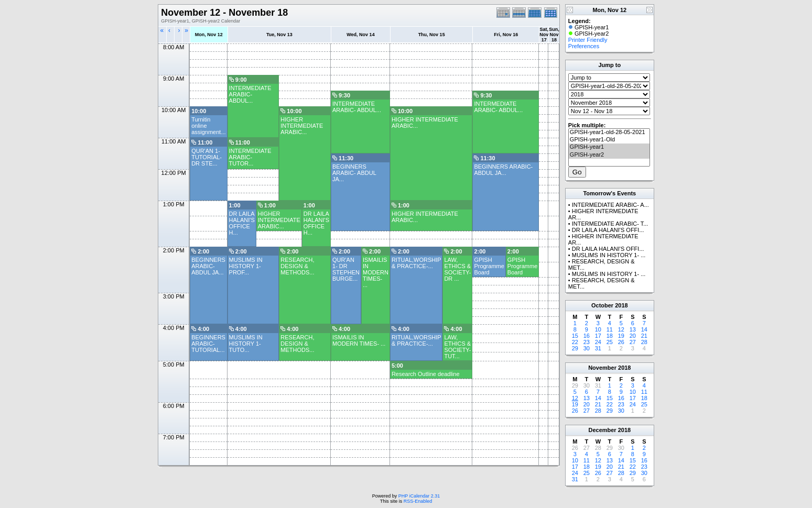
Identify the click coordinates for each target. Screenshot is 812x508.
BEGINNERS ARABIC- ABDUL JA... (354, 173)
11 (610, 329)
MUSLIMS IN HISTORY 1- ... (609, 255)
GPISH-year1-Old (609, 140)
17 (598, 336)
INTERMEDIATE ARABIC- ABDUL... (250, 94)
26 (621, 342)
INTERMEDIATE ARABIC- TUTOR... (250, 157)
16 (587, 336)
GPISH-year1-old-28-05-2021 (609, 132)
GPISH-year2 (609, 155)
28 (644, 342)
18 (610, 336)
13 (633, 329)
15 (575, 336)
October (602, 305)
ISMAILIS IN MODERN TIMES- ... (376, 272)
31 (598, 348)
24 (598, 342)
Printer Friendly (588, 40)
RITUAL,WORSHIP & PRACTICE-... (416, 263)
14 (644, 329)
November (602, 368)
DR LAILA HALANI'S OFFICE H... (242, 223)
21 (644, 336)
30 (587, 348)
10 (598, 329)
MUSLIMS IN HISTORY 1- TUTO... (246, 344)
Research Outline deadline (426, 374)
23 (587, 342)
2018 (621, 305)
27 (633, 342)
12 (621, 329)
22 (575, 342)
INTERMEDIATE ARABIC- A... (610, 205)
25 (610, 342)
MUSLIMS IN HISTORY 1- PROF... (246, 266)
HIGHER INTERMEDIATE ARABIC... (302, 126)
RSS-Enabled (418, 501)
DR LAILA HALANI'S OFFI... (608, 230)
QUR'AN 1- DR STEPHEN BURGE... (346, 269)
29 (575, 348)
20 (633, 336)
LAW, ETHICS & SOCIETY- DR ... (457, 269)
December (602, 430)
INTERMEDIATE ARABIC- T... (610, 224)
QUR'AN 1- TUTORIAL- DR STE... (207, 157)
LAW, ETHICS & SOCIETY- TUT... (457, 347)
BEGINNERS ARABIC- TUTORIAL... (208, 344)
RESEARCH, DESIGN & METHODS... (297, 266)
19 (621, 336)
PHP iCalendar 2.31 (419, 496)
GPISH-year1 (609, 147)
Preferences (584, 46)
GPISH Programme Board (489, 266)
